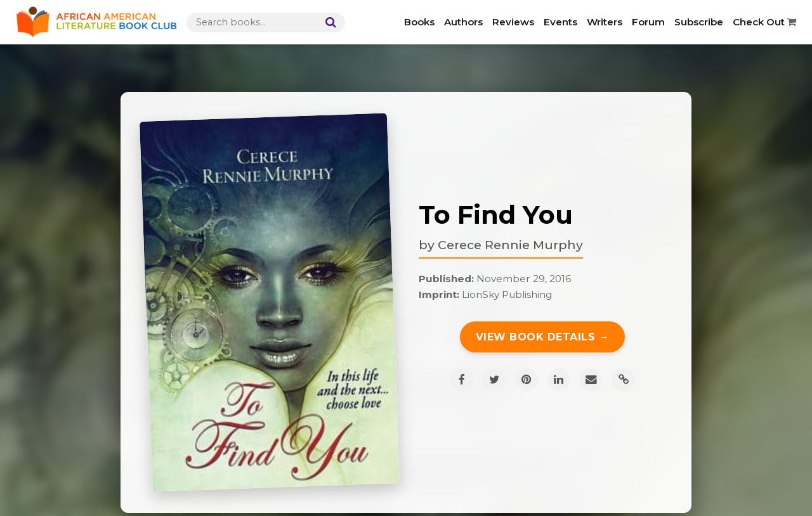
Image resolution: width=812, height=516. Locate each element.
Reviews (513, 22)
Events (560, 22)
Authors (463, 22)
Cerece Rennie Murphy (510, 245)
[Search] (328, 23)
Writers (605, 22)
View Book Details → (543, 337)
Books (419, 22)
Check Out (764, 22)
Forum (648, 22)
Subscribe (699, 22)
